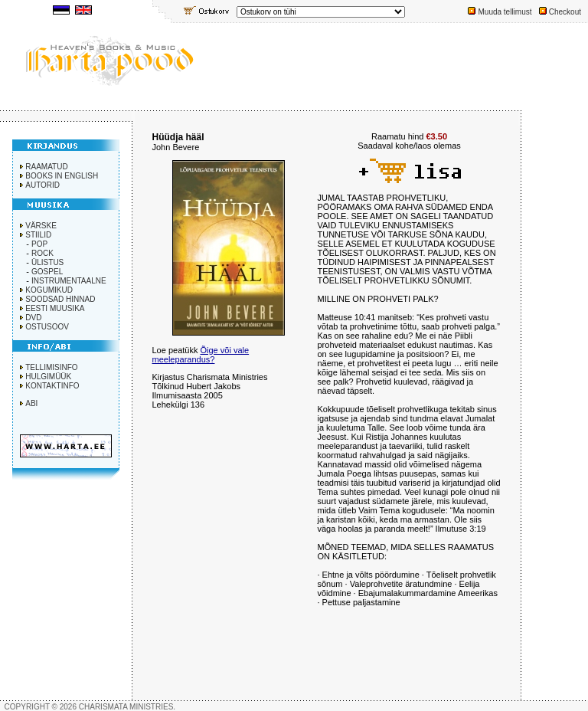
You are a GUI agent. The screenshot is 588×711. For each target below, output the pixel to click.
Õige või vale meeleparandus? (201, 355)
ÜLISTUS (47, 262)
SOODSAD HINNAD (60, 299)
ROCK (42, 253)
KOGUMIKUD (49, 290)
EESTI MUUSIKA (55, 308)
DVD (33, 318)
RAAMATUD (46, 167)
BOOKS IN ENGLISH (62, 176)
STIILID (38, 235)
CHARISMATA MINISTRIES (126, 707)
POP (39, 244)
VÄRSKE (41, 226)
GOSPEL (47, 272)
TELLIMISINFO (51, 367)
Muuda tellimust (505, 12)
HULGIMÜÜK (48, 377)
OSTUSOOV (47, 327)
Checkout (565, 12)
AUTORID (42, 185)
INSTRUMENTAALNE (69, 281)
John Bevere (176, 147)
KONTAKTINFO (52, 386)
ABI (31, 403)
